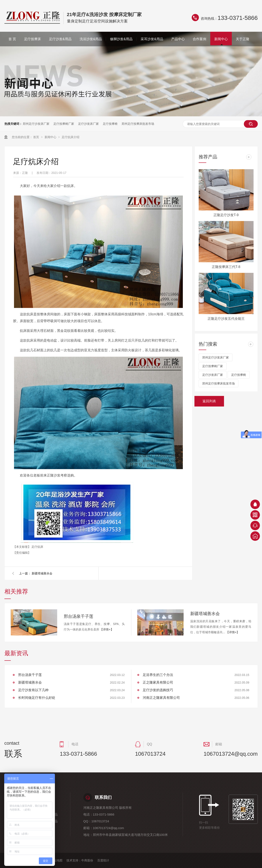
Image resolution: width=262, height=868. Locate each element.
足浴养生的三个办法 (158, 675)
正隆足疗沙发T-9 (226, 215)
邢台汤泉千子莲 (79, 616)
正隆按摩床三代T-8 (226, 267)
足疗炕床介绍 (71, 137)
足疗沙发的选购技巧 (158, 690)
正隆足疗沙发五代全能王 (226, 319)
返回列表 (209, 401)
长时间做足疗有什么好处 (37, 698)
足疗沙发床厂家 (88, 124)
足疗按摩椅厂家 (64, 124)
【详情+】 (107, 629)
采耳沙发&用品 (152, 39)
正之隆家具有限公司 (158, 682)
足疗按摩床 (33, 39)
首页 (37, 137)
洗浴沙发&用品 (91, 39)
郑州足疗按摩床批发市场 (138, 124)
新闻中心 (221, 39)
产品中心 (178, 39)
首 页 (12, 39)
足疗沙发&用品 (60, 39)
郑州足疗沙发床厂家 (36, 124)
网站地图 (57, 860)
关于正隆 (243, 39)
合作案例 (200, 39)
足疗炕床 (37, 547)
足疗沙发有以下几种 (33, 690)
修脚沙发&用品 (121, 39)
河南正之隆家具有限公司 (161, 698)
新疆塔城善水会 (42, 573)
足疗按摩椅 (110, 124)
